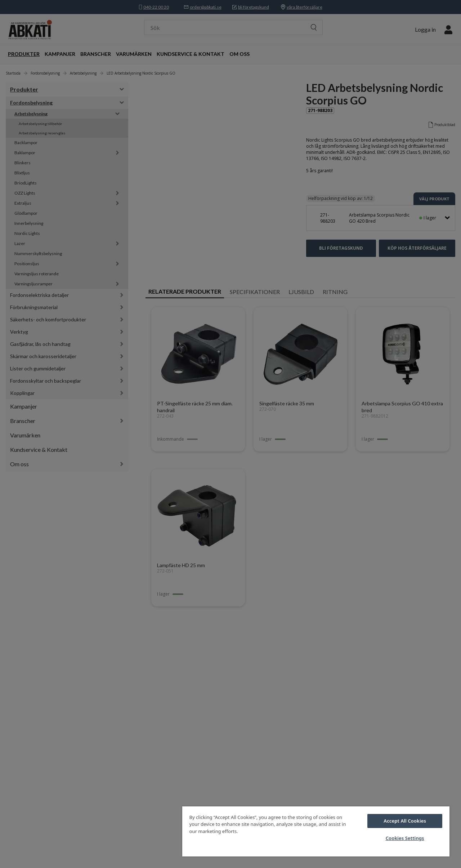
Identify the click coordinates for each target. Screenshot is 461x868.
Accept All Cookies (405, 821)
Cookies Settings (405, 838)
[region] (316, 831)
